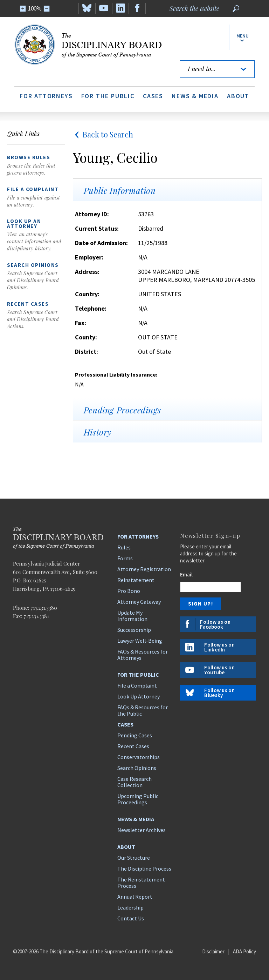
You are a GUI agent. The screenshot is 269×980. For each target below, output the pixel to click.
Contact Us (131, 918)
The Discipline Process (144, 869)
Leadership (130, 907)
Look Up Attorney (139, 696)
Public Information (120, 190)
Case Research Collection (134, 782)
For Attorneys (46, 96)
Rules (124, 547)
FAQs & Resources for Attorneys (143, 655)
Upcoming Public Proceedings (138, 799)
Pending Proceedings (122, 410)
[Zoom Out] (47, 9)
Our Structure (134, 858)
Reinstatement (136, 580)
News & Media (195, 96)
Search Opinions (137, 768)
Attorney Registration (144, 569)
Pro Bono (129, 591)
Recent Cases (133, 746)
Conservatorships (139, 757)
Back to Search (103, 134)
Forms (125, 558)
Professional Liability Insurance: (116, 374)
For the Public (108, 96)
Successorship (134, 630)
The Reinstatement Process (141, 883)
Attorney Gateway (139, 602)
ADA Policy (244, 951)
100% (35, 8)
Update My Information (132, 616)
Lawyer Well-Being (140, 641)
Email (186, 575)
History (98, 432)
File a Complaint (137, 685)
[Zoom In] (23, 9)
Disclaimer (213, 951)
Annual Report (135, 897)
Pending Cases (135, 735)
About (238, 96)
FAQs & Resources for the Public (143, 710)
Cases (153, 96)
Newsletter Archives (142, 830)
